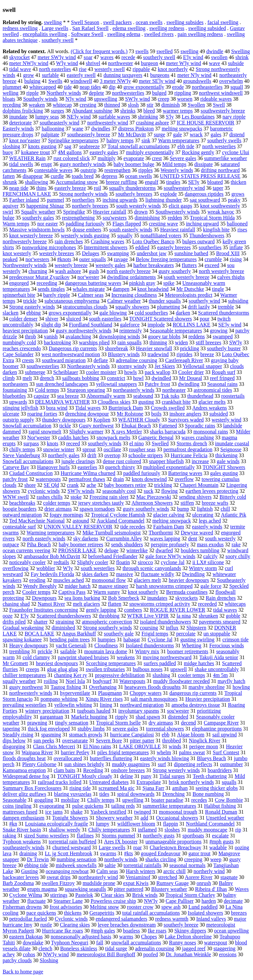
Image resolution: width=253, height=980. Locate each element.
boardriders (220, 770)
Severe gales (183, 158)
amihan (180, 788)
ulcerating (203, 515)
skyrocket (19, 57)
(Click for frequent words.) (99, 51)
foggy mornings (67, 515)
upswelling (106, 99)
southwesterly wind (184, 188)
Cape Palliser (180, 901)
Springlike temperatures (73, 140)
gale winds (228, 461)
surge (159, 135)
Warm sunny (107, 592)
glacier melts (212, 402)
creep (164, 99)
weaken (37, 105)
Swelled (160, 443)
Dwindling (193, 574)
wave (214, 63)
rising (236, 259)
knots (53, 443)
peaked (10, 259)
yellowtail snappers (116, 384)
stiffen (187, 503)
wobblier (46, 568)
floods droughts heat (24, 758)
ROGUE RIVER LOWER (178, 610)
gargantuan (52, 717)
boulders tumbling (200, 550)
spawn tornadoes (97, 509)
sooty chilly (238, 556)
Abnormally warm (106, 396)
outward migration (22, 515)
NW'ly (151, 901)
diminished (63, 628)
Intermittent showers (106, 247)
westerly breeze (71, 265)
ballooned (237, 224)
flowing (170, 491)
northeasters (15, 384)
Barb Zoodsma (18, 883)
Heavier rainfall (110, 212)
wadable (218, 847)
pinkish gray (142, 283)
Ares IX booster (121, 842)
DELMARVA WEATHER (62, 402)
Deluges (91, 253)
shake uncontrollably (217, 669)
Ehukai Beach (136, 426)
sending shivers (195, 497)
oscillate (112, 449)
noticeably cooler (28, 562)
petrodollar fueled (28, 919)
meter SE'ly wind (157, 81)
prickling (189, 348)
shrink (242, 57)
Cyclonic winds (71, 919)
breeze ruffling (121, 182)
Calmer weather (124, 301)
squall (237, 87)
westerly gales (111, 265)
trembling (19, 651)
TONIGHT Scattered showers (160, 319)
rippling (183, 93)
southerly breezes (134, 194)
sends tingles (51, 289)
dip (112, 87)
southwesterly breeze (223, 111)
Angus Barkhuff (79, 634)
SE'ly (194, 182)
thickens (73, 913)
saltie (110, 865)
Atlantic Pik (234, 515)
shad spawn (148, 717)
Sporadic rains (200, 426)
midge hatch (78, 586)
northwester (121, 63)
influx (172, 628)
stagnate (229, 877)
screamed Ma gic (116, 788)
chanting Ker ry (70, 675)
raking (9, 836)
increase (200, 461)
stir (150, 105)
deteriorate (20, 123)
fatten (9, 176)
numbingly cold (19, 342)
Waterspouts (132, 681)
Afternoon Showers (152, 503)
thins (41, 188)
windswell (81, 81)
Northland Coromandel (210, 824)
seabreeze (89, 146)
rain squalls (129, 342)
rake (236, 544)
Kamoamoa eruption (24, 770)
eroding (37, 580)
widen (181, 342)
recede (128, 57)
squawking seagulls (85, 889)
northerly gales (64, 455)
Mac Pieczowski (154, 497)
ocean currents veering (27, 550)
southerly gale (119, 634)
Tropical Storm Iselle (118, 723)
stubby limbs (91, 729)
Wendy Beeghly (40, 586)
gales (216, 135)
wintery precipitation (47, 711)
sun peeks (44, 741)
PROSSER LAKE (77, 550)
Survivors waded (186, 420)
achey (9, 954)
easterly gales (104, 152)
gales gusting (224, 473)
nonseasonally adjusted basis (81, 937)
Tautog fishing (66, 687)
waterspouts (48, 479)
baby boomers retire (125, 485)
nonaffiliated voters (161, 236)
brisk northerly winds (191, 782)
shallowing (37, 182)
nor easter (48, 224)
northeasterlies (207, 87)
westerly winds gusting (85, 236)
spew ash (171, 907)
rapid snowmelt (45, 432)
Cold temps (47, 390)
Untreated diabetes (109, 782)
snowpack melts (113, 438)
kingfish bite (216, 230)
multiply (107, 158)
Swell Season (85, 22)
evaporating (52, 806)
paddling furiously (85, 224)
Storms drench (192, 443)
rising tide (80, 788)
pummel (55, 200)
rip (238, 830)
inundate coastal (232, 443)
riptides (184, 354)
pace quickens (41, 913)
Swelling (241, 51)
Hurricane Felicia (189, 455)
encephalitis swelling (45, 34)
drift (92, 455)
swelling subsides (185, 22)
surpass (31, 443)
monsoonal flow (109, 580)
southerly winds (105, 443)
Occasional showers (177, 818)
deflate (101, 360)
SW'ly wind (138, 99)
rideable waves (216, 99)
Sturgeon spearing (86, 390)
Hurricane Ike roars (63, 931)
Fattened (168, 426)
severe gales (126, 729)
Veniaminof (138, 877)
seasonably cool (119, 491)
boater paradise (167, 800)
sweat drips (59, 877)
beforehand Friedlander (113, 556)
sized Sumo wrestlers (46, 836)
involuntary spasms (139, 711)
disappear (32, 176)
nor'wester (88, 277)
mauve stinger (113, 586)
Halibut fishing (220, 806)
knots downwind (149, 479)
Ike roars (157, 931)
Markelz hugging (89, 717)
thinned (112, 105)
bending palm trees (70, 640)
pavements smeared (220, 622)
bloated (215, 182)
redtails (61, 562)
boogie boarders (20, 509)
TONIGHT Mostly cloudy (84, 776)
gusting (146, 402)
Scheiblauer (66, 372)
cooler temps (191, 675)
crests (28, 360)
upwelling (133, 800)
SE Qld (51, 485)
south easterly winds (131, 230)
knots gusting (42, 146)
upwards (18, 402)
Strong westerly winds (176, 770)
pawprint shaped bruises (84, 657)
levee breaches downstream (127, 925)
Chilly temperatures (109, 830)
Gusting (29, 871)
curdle (57, 176)
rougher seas (142, 449)
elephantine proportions (217, 729)
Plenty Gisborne (40, 764)
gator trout (199, 853)
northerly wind (209, 871)
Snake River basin (22, 830)
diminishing (147, 218)
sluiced (74, 319)
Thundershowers (207, 236)
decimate (233, 901)
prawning (37, 723)
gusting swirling (197, 640)
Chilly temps (101, 800)
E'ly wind (193, 57)
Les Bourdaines (198, 117)
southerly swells (224, 140)
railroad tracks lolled (60, 782)
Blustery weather (169, 889)
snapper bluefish (166, 461)
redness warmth (172, 919)
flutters (189, 265)
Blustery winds (124, 354)
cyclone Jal (173, 562)
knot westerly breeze (31, 236)
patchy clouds (17, 960)
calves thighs (231, 277)
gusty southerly (175, 271)
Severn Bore (109, 741)
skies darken (95, 574)
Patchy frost (157, 384)
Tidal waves (88, 408)
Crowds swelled (168, 408)
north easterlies (55, 69)
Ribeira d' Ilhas (211, 889)
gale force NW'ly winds (170, 556)
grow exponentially (144, 87)
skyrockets (186, 598)
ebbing (34, 313)
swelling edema (124, 34)
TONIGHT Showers (224, 467)
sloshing (11, 146)
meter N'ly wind (194, 75)
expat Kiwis (136, 883)
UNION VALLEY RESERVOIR (78, 527)
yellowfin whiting (73, 705)
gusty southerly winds (146, 509)
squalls (229, 782)
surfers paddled (160, 663)
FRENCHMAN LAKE (27, 194)
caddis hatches (73, 438)
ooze (8, 616)
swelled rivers (159, 34)
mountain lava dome (106, 651)
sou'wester (178, 711)
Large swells (55, 28)
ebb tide (186, 146)
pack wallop (157, 372)
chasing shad (16, 604)
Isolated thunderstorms (150, 645)
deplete (97, 93)
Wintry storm (203, 568)
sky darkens (86, 539)
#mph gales (103, 931)
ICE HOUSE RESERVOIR (206, 123)
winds (175, 746)
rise (83, 69)
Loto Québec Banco (153, 241)
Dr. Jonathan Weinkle (188, 954)
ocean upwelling (231, 931)
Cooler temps (37, 592)
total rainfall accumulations (151, 913)
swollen (219, 57)
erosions (228, 954)
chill (225, 509)
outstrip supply (18, 420)
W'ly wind (67, 63)
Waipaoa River (37, 752)
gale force (211, 586)
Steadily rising (18, 735)
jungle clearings (78, 461)
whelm (164, 752)
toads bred (83, 176)
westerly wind (226, 420)
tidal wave (20, 69)
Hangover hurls (53, 467)
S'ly (170, 117)
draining (28, 853)
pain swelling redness (200, 34)
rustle (46, 925)
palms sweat (192, 752)
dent (193, 539)
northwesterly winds (31, 693)
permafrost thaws (87, 479)
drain (118, 479)
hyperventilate (75, 693)
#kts (129, 853)
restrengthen (117, 170)
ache (91, 485)
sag (68, 146)
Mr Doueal (190, 378)
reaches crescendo (22, 348)
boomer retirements (188, 651)
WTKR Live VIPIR (148, 616)
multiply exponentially (150, 152)
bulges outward (198, 241)
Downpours (44, 598)
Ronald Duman (221, 812)
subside (236, 63)
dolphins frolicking (23, 111)
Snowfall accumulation (27, 426)
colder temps (57, 503)
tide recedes (133, 527)
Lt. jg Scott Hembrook (69, 853)
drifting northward (220, 170)
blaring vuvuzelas (73, 794)
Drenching (174, 794)
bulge (9, 218)
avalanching (78, 337)
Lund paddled (203, 907)
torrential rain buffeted (73, 842)
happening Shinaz (45, 206)
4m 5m (221, 675)
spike (169, 283)
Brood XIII (228, 253)
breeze (207, 354)
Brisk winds (145, 895)
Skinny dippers (190, 931)
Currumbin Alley (124, 539)
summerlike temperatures (169, 806)
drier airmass (58, 509)
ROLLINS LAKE (191, 325)
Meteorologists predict (188, 295)
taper (218, 188)
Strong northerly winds (83, 194)
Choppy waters (146, 693)
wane (78, 129)
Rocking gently (198, 152)
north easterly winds (44, 539)
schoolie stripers (146, 455)
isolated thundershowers (166, 622)
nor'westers (37, 259)
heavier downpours (189, 580)
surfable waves (114, 117)
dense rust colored (122, 461)
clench (45, 948)
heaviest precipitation (25, 331)
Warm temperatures (179, 140)
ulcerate (11, 414)
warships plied (94, 342)
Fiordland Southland (90, 325)
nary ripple (234, 117)
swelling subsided (207, 28)
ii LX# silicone (208, 562)
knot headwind (153, 289)
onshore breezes (128, 770)
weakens (126, 657)
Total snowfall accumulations (138, 146)
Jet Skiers (165, 366)
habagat (132, 640)
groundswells (197, 81)
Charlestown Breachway (175, 847)
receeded (207, 604)
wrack (196, 135)
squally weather (19, 681)
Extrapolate (149, 782)
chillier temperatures (24, 675)
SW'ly (236, 342)
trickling (163, 485)
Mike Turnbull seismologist (112, 533)
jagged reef (194, 948)
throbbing (109, 616)
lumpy (103, 824)
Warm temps (16, 224)
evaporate (134, 158)
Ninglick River (205, 741)
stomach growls (85, 735)
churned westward (72, 847)
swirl (8, 212)
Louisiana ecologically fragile (56, 824)
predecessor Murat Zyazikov (39, 277)
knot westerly (17, 253)
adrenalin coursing (155, 948)
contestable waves (53, 170)
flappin (170, 824)
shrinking (148, 117)
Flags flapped (127, 224)
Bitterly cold (233, 497)
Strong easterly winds (32, 307)
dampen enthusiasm (24, 818)
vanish (51, 337)
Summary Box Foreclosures (32, 788)
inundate (18, 117)
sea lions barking (82, 598)
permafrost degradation (188, 449)
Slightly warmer (86, 432)
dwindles (101, 129)
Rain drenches (221, 598)
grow (28, 75)
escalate (221, 836)
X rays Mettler (127, 432)
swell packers (117, 22)
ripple (32, 93)
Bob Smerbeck (124, 598)
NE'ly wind (79, 117)
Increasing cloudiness (134, 295)
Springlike (74, 212)
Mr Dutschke (190, 289)
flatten (114, 604)
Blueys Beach (211, 758)
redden (175, 218)
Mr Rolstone (130, 414)
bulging (32, 81)
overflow (184, 479)
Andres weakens (210, 408)
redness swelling (20, 28)
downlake (33, 943)
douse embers (87, 230)
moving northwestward (167, 657)
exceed (212, 265)
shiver (52, 319)
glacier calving (169, 515)
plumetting (169, 307)
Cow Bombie (229, 800)
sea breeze (68, 396)
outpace (11, 544)
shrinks (128, 111)
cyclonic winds (43, 491)
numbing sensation (76, 859)
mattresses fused (20, 812)
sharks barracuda (168, 432)
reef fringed (222, 378)
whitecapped (43, 87)
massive (125, 574)
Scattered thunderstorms (224, 313)
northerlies (83, 200)
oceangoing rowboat (67, 871)
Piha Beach (39, 544)
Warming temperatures (51, 533)
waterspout (215, 943)
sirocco (145, 562)
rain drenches (69, 241)
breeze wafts (215, 503)
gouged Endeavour (161, 853)
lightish (205, 509)
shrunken (208, 616)
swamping (118, 253)
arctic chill (174, 871)
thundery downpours (64, 420)
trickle (30, 301)
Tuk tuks (170, 396)
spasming (51, 735)
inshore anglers (185, 414)
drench (47, 378)
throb (31, 337)
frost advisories (66, 907)
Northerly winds (64, 93)
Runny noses (183, 943)
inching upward (202, 224)
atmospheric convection (107, 622)
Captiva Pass (72, 592)
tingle (218, 289)
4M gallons (70, 152)
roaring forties (42, 414)
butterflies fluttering (111, 758)
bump (183, 509)
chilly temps (22, 449)
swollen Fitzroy (58, 883)
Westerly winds (177, 170)
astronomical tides (213, 390)
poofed (151, 954)
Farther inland (24, 200)
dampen (121, 289)
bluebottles (14, 396)
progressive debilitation (120, 675)
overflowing (15, 568)
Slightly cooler (93, 562)
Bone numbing (208, 794)
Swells (56, 81)
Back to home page (23, 972)
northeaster (174, 390)
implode (156, 325)
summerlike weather (226, 158)
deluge (112, 550)
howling (241, 687)
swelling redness (167, 28)
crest (157, 158)
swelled (165, 51)
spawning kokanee (22, 640)
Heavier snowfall (154, 348)
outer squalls (92, 259)
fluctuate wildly (158, 574)
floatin (123, 562)
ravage (121, 259)
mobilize (70, 800)
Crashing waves (107, 241)
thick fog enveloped (49, 729)
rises (242, 230)
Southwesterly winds (178, 212)
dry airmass (161, 723)
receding (12, 105)
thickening (226, 455)
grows (238, 194)
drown (141, 212)
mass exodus (210, 544)
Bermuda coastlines (187, 592)
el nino (136, 443)
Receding (93, 770)
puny (146, 776)
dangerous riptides (204, 194)
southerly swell (57, 40)
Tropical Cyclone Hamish (118, 515)
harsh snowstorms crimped (164, 586)
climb (9, 378)
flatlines (85, 836)
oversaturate (75, 741)
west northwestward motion (71, 354)
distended (178, 717)
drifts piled (14, 622)
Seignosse (231, 449)
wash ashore (68, 271)
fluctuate (37, 901)
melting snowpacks (182, 129)
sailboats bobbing (80, 378)
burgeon (150, 63)
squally (125, 236)
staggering (225, 948)
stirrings (59, 895)
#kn (13, 824)
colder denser (23, 319)
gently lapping (101, 610)
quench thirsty (120, 467)
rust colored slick (71, 158)
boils (156, 414)
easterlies (88, 467)
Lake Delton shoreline (188, 937)
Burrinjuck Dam (126, 408)
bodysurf (102, 681)
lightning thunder (164, 200)
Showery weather (114, 818)
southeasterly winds (24, 847)
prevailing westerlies (25, 705)
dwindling (189, 384)
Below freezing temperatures (166, 259)
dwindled (161, 378)
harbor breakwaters (154, 265)
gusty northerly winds (83, 164)
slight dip (51, 325)
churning (38, 271)
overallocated (68, 758)
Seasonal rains (222, 384)
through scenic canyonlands (152, 568)
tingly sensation (72, 723)
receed (73, 443)
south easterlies (105, 319)
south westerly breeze (187, 277)
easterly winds (207, 527)
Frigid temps (155, 634)
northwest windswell (221, 93)
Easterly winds (18, 129)
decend (188, 723)
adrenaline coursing (137, 360)
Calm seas (107, 871)
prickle (45, 651)
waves (107, 57)
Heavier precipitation (208, 699)
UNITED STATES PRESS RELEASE (200, 176)
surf (162, 764)
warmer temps (178, 111)
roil (98, 188)
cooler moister (101, 372)
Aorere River (199, 877)
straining (65, 622)
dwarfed (164, 550)
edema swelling (129, 28)
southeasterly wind (59, 123)
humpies (106, 640)
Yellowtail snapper (202, 366)
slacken (11, 313)
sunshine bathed (191, 253)
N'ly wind (76, 99)
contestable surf (19, 527)
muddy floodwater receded (181, 681)
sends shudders (127, 544)
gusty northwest (26, 687)
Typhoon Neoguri (70, 943)
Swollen (196, 105)
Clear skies (113, 895)
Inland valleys (211, 919)
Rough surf (224, 372)
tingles (173, 182)
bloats (9, 99)
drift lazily (199, 307)
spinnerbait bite (19, 295)
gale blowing (113, 313)
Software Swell (87, 34)
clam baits (64, 770)
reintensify (130, 331)
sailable (68, 651)
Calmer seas (91, 295)
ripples (146, 170)
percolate (186, 634)
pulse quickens (88, 806)
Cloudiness (106, 645)
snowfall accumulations (136, 943)
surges (57, 111)
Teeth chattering (210, 776)
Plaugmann (110, 693)
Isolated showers (205, 913)
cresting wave (163, 224)
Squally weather (38, 212)
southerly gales (38, 218)
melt (27, 378)
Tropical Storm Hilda (212, 218)
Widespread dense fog (26, 776)
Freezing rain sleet (109, 497)
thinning (158, 342)
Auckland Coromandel (120, 521)
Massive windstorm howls (37, 230)
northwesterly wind (108, 123)
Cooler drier (191, 372)
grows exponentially (70, 313)
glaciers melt (147, 580)
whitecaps (235, 604)
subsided (218, 414)
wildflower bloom (136, 824)
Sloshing (49, 960)
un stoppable (217, 634)
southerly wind (205, 301)
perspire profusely (170, 544)
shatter (41, 622)
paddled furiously (142, 473)
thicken (238, 182)
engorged (19, 283)
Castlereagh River (184, 360)
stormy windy (132, 366)
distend (237, 135)
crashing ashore (153, 123)
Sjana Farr (153, 788)
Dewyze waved (197, 533)
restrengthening (78, 218)
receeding (47, 283)
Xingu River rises (104, 699)
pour (205, 319)
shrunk (10, 182)
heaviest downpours (57, 663)
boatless (131, 931)
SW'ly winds (81, 491)
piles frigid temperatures (123, 752)
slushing (161, 675)
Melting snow (104, 907)
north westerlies (219, 146)
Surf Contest (226, 752)
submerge (35, 372)
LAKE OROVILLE (140, 746)
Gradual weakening (23, 628)
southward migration (64, 360)
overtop (112, 455)
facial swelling (223, 22)
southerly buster (224, 348)
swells (142, 51)
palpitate (50, 135)
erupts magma (42, 889)
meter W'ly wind (184, 63)
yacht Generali (71, 645)
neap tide (19, 188)
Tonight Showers (70, 818)
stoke (76, 497)
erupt (46, 164)
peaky (234, 200)
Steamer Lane (68, 901)
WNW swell (16, 497)
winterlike (137, 550)
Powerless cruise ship (113, 901)
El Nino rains (97, 746)
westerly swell (110, 69)
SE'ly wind (230, 325)
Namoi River (51, 604)
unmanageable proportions (174, 842)
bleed (149, 111)
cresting (88, 105)
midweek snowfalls (76, 865)
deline (127, 776)
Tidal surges (172, 776)
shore (30, 485)
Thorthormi (161, 533)
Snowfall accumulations (28, 461)
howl (138, 378)
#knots (64, 259)
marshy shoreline (207, 687)
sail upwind (224, 735)
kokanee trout (36, 152)
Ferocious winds (226, 645)
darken (183, 313)
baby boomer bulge (134, 164)
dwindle (215, 51)
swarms (108, 853)
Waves (242, 889)
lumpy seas (47, 117)
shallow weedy (65, 830)
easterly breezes (174, 247)
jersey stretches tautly (101, 503)
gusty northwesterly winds (84, 331)
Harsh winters (141, 871)
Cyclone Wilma (26, 895)
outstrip (88, 170)
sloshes (172, 830)
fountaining (15, 390)
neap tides (90, 87)
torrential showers (165, 729)
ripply (121, 717)
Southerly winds (40, 99)
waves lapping (165, 539)
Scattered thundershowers (64, 616)
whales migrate (89, 289)
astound (81, 521)
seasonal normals (187, 865)
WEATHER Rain (28, 158)
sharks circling (161, 859)
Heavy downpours (28, 645)
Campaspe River (221, 723)
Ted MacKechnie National (37, 521)
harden (209, 901)
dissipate (204, 164)
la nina (184, 616)
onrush (204, 883)
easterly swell (81, 75)
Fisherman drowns (22, 907)
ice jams (54, 812)
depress (109, 176)
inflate (236, 247)
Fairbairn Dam (169, 527)
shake (76, 812)
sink (146, 140)
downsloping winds (119, 337)
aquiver (11, 206)
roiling (51, 681)
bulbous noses (148, 669)
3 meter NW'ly (115, 81)
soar (88, 57)
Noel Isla (75, 681)
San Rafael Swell (90, 28)
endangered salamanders (121, 919)
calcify (211, 556)
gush (94, 271)
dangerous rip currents (193, 693)
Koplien (102, 420)
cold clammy (36, 657)
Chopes (149, 937)
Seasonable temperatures (176, 331)
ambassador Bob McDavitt (52, 556)
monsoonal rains (211, 432)
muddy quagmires (131, 764)
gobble (233, 616)
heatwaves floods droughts (153, 687)
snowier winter (59, 449)
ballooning (53, 129)
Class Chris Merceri (54, 746)
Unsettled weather (225, 818)
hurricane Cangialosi (132, 735)
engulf (152, 182)
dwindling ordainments (131, 277)
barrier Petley (75, 752)
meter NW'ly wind (29, 63)
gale (177, 135)
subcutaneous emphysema (72, 301)
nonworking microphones (49, 247)
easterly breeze (70, 188)
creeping (193, 859)
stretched (168, 877)
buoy (8, 152)
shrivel (93, 63)
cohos (29, 954)
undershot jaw (152, 253)
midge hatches (199, 663)
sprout (89, 449)
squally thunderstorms (132, 188)
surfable (50, 75)
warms (126, 937)
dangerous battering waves (93, 283)
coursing (149, 628)
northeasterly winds (134, 390)
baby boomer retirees (81, 544)
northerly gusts (159, 836)
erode (178, 87)
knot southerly (143, 592)
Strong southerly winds (107, 628)
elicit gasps (181, 206)
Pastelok (84, 895)
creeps (32, 669)
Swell (219, 105)
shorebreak (117, 348)
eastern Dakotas (26, 937)
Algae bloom (191, 735)
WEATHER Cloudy (139, 420)
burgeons (160, 75)
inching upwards (120, 200)
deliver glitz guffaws (24, 794)
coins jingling (17, 806)
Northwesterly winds (25, 265)
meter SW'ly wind (57, 57)
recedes (199, 800)
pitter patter (142, 741)
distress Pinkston (136, 129)
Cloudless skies (114, 402)
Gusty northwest (96, 426)
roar (138, 847)
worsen (185, 99)
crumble (213, 259)
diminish (171, 105)
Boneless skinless (79, 948)
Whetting (192, 645)
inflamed (147, 830)
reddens (197, 337)
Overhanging (103, 687)
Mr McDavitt (132, 135)
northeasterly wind (98, 877)
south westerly (221, 539)
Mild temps (174, 164)
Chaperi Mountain (199, 485)
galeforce (130, 325)
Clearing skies (75, 925)
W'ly (68, 568)
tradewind (158, 354)
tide (68, 87)
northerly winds (121, 859)
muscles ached (69, 580)
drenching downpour (87, 414)
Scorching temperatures (111, 663)
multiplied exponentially (169, 467)
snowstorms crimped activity (160, 604)
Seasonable (14, 800)
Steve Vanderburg (21, 455)
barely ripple (56, 295)
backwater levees (21, 877)
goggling (44, 800)
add (144, 818)
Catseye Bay (16, 467)
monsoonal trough (178, 812)
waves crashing (198, 438)
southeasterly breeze (89, 135)
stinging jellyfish (20, 408)
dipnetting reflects (193, 764)
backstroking (57, 342)
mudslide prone (99, 883)
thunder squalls (165, 301)
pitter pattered (129, 889)
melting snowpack (172, 521)
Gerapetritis (102, 913)
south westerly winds (139, 206)
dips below (14, 741)
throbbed (171, 741)
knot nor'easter (25, 140)
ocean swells (149, 22)
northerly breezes (90, 206)
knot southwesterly (220, 206)
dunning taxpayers (123, 75)
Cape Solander (18, 354)
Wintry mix (147, 651)
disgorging (14, 746)
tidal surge (116, 948)
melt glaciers (86, 604)
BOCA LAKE (40, 634)
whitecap (62, 105)
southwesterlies (43, 366)
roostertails (233, 396)
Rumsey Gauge (173, 883)
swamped (223, 337)
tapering (11, 729)
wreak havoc (221, 212)
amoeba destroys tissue (196, 705)
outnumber (231, 764)
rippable (141, 69)
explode (169, 194)
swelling (53, 22)
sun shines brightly (84, 764)
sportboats (193, 836)
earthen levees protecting (212, 491)
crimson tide (236, 640)
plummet (12, 87)
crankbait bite (176, 402)
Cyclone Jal (160, 640)
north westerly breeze (221, 271)
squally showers (132, 307)
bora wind (57, 408)
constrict (116, 378)
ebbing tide (36, 865)
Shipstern (196, 628)
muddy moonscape (208, 830)
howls (130, 372)
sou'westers (115, 218)
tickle (65, 426)
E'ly (25, 616)
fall (100, 943)
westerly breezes (57, 253)
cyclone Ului (236, 152)
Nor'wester (39, 438)
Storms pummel (118, 836)
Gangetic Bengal (156, 438)
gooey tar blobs (164, 337)
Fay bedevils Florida (52, 574)
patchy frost (15, 479)
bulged (159, 93)
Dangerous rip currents (73, 348)
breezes (239, 913)
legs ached (210, 521)
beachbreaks (22, 503)
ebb (166, 735)
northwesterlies (128, 93)
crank (73, 485)
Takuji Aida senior (219, 657)
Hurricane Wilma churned (88, 473)
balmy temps (120, 140)
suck (148, 491)
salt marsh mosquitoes (154, 699)
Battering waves (185, 473)
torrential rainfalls (142, 865)
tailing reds (123, 806)
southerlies (210, 247)
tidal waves (225, 610)
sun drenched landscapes (62, 384)
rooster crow (140, 907)
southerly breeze (181, 925)
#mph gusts (222, 842)
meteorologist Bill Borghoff (106, 954)
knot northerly (173, 69)
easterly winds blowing (164, 758)
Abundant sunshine (92, 111)
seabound (143, 396)
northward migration (142, 705)
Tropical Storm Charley (190, 895)
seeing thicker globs (217, 788)
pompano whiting (59, 699)
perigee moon (204, 746)
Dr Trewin (38, 859)
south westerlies (98, 568)
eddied (142, 247)
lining (106, 705)
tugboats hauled (94, 711)
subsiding (238, 301)
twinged (143, 812)
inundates (157, 598)
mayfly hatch (232, 681)
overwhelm (231, 81)
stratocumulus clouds (85, 307)
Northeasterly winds (88, 366)
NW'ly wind (56, 954)
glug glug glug (62, 669)
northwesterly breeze (25, 241)
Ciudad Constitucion (31, 473)
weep (216, 859)
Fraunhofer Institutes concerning (44, 610)
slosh (133, 105)
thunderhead (200, 396)
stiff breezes (208, 342)
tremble (226, 307)
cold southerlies (151, 313)
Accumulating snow (77, 182)
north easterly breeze (129, 271)
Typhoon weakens (22, 842)
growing (219, 331)
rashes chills (50, 497)
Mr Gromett (15, 663)
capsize (41, 396)
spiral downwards (136, 794)
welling (11, 93)
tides (104, 794)
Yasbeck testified (108, 812)
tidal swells (21, 164)
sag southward (205, 200)
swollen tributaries (105, 669)
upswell (179, 669)
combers (133, 610)
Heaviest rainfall (178, 230)
